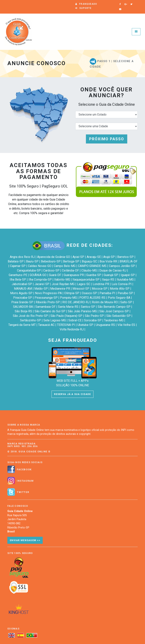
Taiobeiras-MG (114, 320)
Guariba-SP (94, 275)
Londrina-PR (101, 284)
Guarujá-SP (111, 275)
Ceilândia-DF (70, 270)
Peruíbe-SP (125, 293)
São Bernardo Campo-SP (114, 307)
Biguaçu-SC (89, 261)
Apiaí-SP (78, 257)
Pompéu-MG (68, 298)
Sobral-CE (75, 320)
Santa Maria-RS (68, 307)
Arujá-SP (109, 257)
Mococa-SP (100, 289)
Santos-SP (88, 307)
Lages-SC (84, 284)
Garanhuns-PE (18, 275)
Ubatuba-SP (85, 325)
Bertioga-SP (71, 261)
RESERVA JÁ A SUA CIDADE (72, 394)
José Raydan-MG (63, 284)
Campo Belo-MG (65, 266)
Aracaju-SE (94, 257)
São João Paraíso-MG (82, 311)
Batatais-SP (16, 261)
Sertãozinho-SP (30, 320)
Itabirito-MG (62, 280)
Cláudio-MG (89, 270)
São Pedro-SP (94, 316)
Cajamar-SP (18, 266)
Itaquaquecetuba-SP (86, 280)
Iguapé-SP (128, 275)
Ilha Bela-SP (18, 280)
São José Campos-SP (114, 311)
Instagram (25, 481)
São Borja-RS (23, 311)
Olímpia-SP (72, 293)
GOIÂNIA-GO (38, 275)
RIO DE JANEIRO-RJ (76, 302)
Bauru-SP (32, 261)
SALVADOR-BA (23, 307)
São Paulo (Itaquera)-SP (66, 316)
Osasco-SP (89, 293)
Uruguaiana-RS (105, 325)
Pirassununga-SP (46, 298)
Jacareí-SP (42, 284)
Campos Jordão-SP (122, 266)
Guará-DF (55, 275)
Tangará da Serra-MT (22, 325)
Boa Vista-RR (108, 261)
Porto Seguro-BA (119, 298)
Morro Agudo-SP (21, 293)
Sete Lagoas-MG (55, 320)
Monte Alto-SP (120, 289)
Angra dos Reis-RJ (22, 257)
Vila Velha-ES (126, 325)
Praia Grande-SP (22, 302)
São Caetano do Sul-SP (50, 311)
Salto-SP (126, 302)
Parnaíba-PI (107, 293)
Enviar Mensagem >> (25, 540)
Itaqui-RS (108, 280)
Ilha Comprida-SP (40, 280)
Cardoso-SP (51, 270)
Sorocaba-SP (93, 320)
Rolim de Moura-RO (105, 302)
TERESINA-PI (66, 325)
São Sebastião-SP (118, 316)
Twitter (23, 492)
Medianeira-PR (60, 289)
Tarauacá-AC (46, 325)
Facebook (24, 470)
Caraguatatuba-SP (29, 270)
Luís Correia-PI (122, 284)
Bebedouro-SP (51, 261)
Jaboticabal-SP (22, 284)
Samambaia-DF (45, 307)
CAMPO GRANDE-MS (92, 266)
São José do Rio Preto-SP (30, 316)
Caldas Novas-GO (40, 266)
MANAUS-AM (23, 289)
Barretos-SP (125, 257)
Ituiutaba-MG (125, 280)
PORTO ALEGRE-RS (92, 298)
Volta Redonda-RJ (72, 329)
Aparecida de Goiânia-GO (54, 257)
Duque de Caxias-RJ (113, 270)
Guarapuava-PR (74, 275)
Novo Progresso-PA (48, 293)
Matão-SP (41, 289)
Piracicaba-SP (23, 298)
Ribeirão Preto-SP (48, 302)
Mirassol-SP (81, 289)
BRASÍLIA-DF (128, 261)
